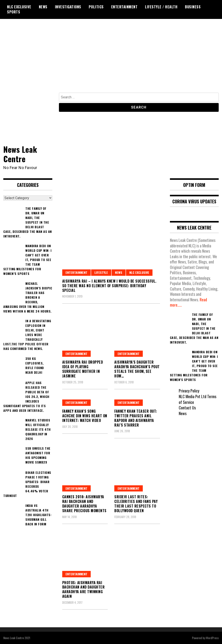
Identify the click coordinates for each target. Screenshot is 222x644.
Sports (14, 12)
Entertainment (124, 7)
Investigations (68, 7)
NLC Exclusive (19, 7)
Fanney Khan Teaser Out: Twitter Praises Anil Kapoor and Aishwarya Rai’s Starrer (136, 418)
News (43, 7)
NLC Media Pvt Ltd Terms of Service (198, 399)
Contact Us (187, 408)
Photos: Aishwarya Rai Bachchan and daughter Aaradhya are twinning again (84, 589)
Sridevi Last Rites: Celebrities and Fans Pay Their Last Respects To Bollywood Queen (136, 504)
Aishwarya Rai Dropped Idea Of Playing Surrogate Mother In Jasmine (83, 369)
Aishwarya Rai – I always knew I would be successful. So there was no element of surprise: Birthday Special (109, 286)
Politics (96, 7)
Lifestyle (101, 272)
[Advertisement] (111, 60)
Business (193, 7)
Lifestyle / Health (161, 7)
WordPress (212, 638)
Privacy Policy (189, 391)
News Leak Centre (20, 154)
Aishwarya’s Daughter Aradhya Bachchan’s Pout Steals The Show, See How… (137, 369)
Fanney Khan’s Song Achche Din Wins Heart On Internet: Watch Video (85, 416)
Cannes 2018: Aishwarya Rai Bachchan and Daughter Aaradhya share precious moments (84, 504)
